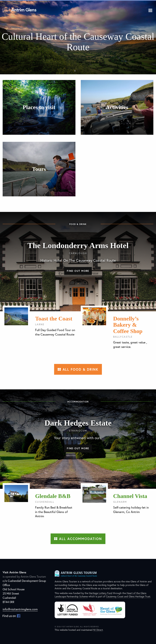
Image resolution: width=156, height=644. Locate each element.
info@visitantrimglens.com (20, 609)
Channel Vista (130, 496)
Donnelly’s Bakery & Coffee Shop (128, 325)
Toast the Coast (54, 319)
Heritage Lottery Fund (101, 593)
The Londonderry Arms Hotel (78, 245)
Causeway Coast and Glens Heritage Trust (128, 596)
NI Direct (98, 630)
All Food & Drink (78, 369)
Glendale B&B (53, 496)
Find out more (78, 271)
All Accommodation (78, 539)
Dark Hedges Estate (78, 423)
